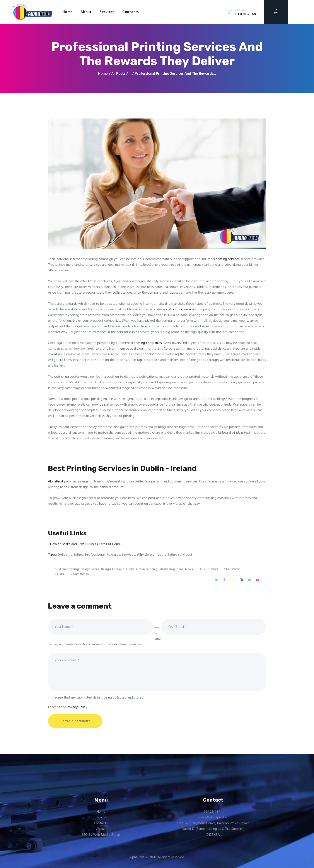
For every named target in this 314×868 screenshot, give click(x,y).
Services (128, 555)
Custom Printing (67, 569)
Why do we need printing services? (165, 555)
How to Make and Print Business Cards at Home (85, 544)
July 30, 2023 (209, 569)
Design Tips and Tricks (118, 569)
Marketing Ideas (172, 569)
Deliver (63, 555)
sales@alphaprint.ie (213, 818)
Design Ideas (90, 569)
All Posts (118, 74)
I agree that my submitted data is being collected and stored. (98, 698)
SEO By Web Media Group (101, 835)
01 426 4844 (213, 812)
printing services (228, 259)
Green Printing (147, 569)
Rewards (113, 555)
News (189, 569)
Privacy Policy (77, 708)
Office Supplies (233, 829)
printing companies (148, 343)
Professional (95, 555)
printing (77, 555)
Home (103, 74)
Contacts (101, 824)
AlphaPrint (56, 482)
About (101, 829)
